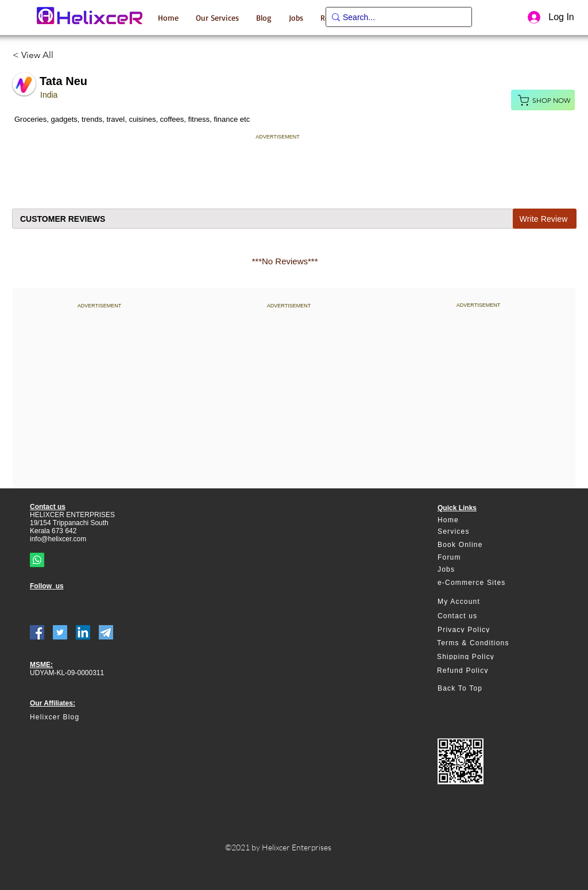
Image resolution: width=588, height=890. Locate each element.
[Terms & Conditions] (479, 643)
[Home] (479, 520)
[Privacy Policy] (479, 630)
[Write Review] (545, 219)
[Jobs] (479, 570)
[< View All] (38, 55)
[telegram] (106, 632)
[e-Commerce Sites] (479, 583)
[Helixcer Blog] (79, 717)
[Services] (479, 532)
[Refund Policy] (479, 671)
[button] (217, 17)
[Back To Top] (479, 689)
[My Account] (479, 602)
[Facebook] (37, 632)
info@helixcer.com (58, 539)
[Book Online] (479, 545)
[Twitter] (60, 632)
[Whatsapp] (37, 560)
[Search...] (395, 18)
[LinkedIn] (83, 632)
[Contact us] (479, 616)
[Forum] (479, 558)
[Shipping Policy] (479, 657)
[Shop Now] (543, 100)
